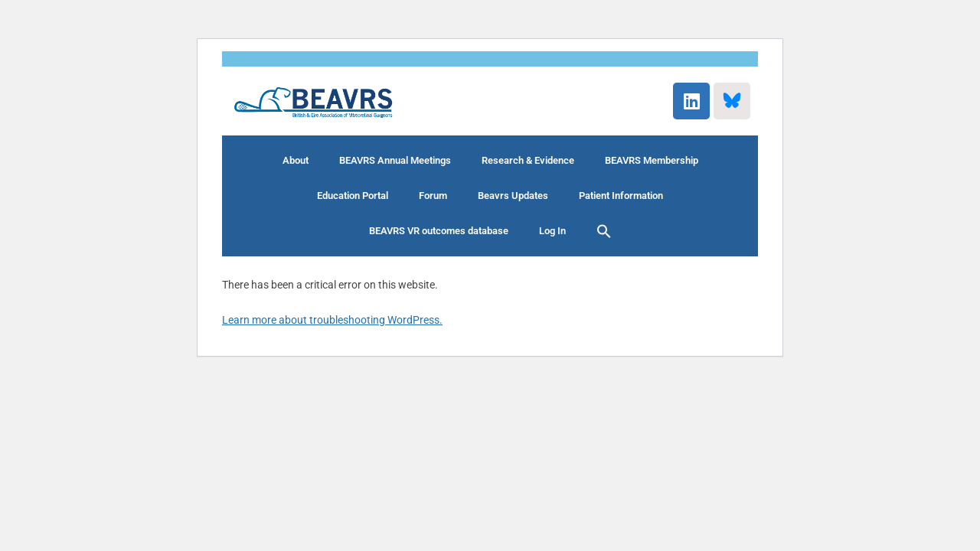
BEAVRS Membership (652, 160)
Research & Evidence (528, 160)
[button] (604, 231)
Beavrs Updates (513, 196)
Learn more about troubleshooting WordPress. (332, 320)
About (296, 160)
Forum (433, 196)
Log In (552, 231)
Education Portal (353, 196)
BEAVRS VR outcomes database (439, 231)
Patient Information (621, 196)
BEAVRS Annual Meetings (395, 160)
